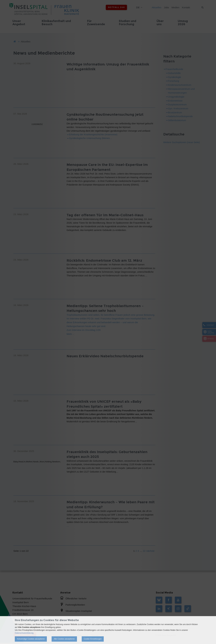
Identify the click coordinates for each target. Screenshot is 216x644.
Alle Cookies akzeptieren (64, 639)
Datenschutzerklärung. (24, 633)
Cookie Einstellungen (93, 639)
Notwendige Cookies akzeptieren (31, 639)
